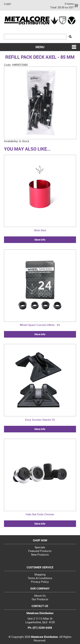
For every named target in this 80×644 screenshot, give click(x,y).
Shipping (40, 574)
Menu (40, 47)
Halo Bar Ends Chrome (40, 514)
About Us (40, 596)
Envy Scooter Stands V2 (40, 420)
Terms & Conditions (40, 578)
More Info (40, 240)
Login (8, 4)
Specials (40, 547)
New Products (40, 554)
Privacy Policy (40, 582)
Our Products (40, 599)
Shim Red (40, 230)
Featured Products (40, 551)
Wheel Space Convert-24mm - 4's (40, 325)
